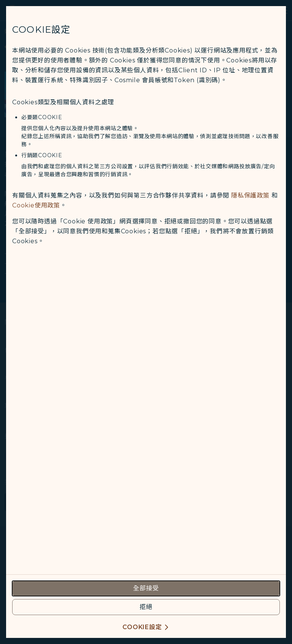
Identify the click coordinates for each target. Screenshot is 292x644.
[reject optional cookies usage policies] (146, 607)
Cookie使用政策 (36, 205)
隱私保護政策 (250, 195)
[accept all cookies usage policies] (146, 588)
